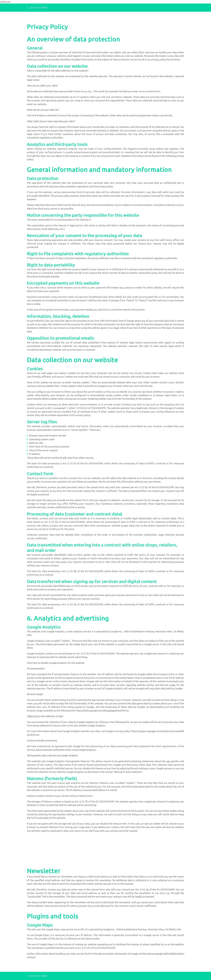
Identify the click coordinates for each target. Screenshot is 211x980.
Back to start (37, 7)
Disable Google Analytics (92, 725)
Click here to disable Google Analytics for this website (56, 663)
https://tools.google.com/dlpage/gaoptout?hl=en (102, 710)
